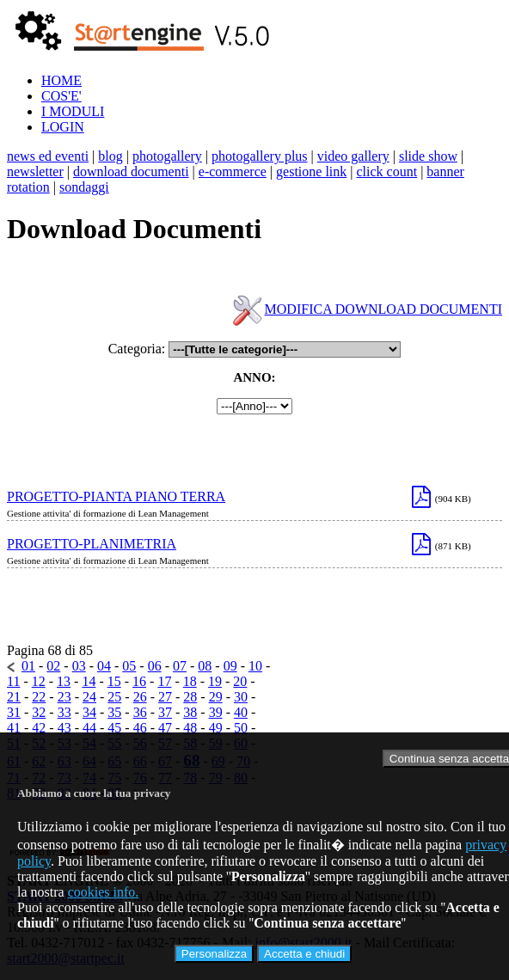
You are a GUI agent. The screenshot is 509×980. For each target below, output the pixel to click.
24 (89, 697)
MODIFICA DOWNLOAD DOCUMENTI (383, 309)
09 (230, 666)
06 (155, 666)
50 (241, 728)
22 (39, 697)
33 (64, 712)
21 (14, 697)
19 (215, 681)
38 (190, 712)
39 (216, 712)
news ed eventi (48, 156)
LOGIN (63, 127)
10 (255, 666)
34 (89, 712)
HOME (61, 80)
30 (241, 697)
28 (190, 697)
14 (89, 681)
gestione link (311, 171)
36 (140, 712)
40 (241, 712)
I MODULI (73, 111)
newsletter (35, 171)
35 (114, 712)
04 (104, 666)
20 (240, 681)
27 (165, 697)
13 (64, 681)
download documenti (131, 171)
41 (14, 728)
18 (190, 681)
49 (216, 728)
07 (180, 666)
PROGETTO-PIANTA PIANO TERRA (116, 496)
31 (14, 712)
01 (28, 666)
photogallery (167, 156)
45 (114, 728)
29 (216, 697)
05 (129, 666)
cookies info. (104, 892)
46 (140, 728)
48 (190, 728)
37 (165, 712)
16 (139, 681)
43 (64, 728)
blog (110, 156)
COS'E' (61, 96)
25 (114, 697)
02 (53, 666)
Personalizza (214, 954)
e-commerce (233, 171)
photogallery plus (260, 156)
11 (13, 681)
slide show (428, 156)
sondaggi (84, 187)
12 (39, 681)
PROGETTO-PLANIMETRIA (92, 544)
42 (39, 728)
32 (39, 712)
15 (114, 681)
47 (165, 728)
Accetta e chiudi (304, 954)
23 (64, 697)
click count (386, 171)
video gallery (353, 156)
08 (205, 666)
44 (89, 728)
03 (79, 666)
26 (140, 697)
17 (164, 681)
